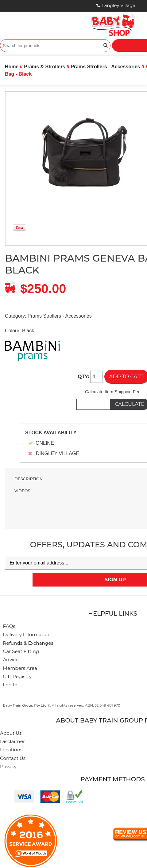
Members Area (20, 668)
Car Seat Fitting (21, 651)
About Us (11, 733)
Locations (11, 750)
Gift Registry (17, 676)
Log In (10, 685)
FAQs (9, 626)
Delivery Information (27, 634)
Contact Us (13, 758)
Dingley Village (119, 6)
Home (12, 67)
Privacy (8, 766)
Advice (11, 660)
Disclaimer (12, 741)
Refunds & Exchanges (28, 643)
